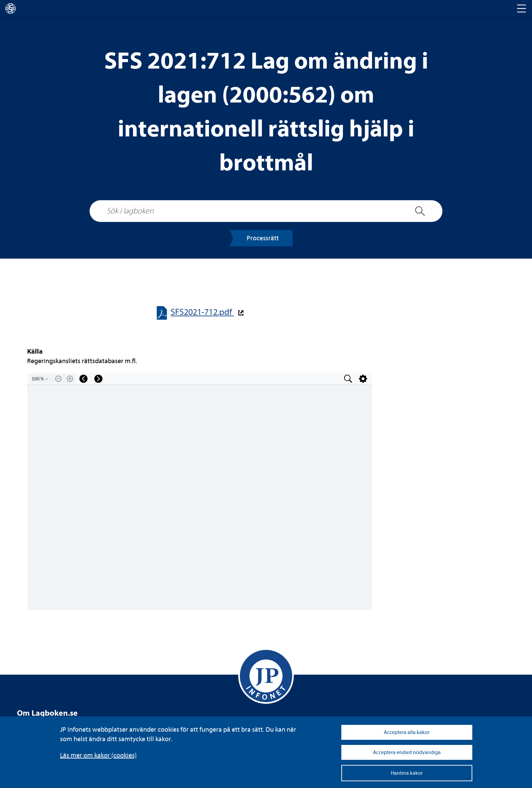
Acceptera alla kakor (407, 732)
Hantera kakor (407, 773)
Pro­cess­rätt (263, 238)
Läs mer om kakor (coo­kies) (98, 755)
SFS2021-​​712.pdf (202, 312)
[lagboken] (11, 8)
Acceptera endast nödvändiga (407, 752)
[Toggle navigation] (521, 8)
